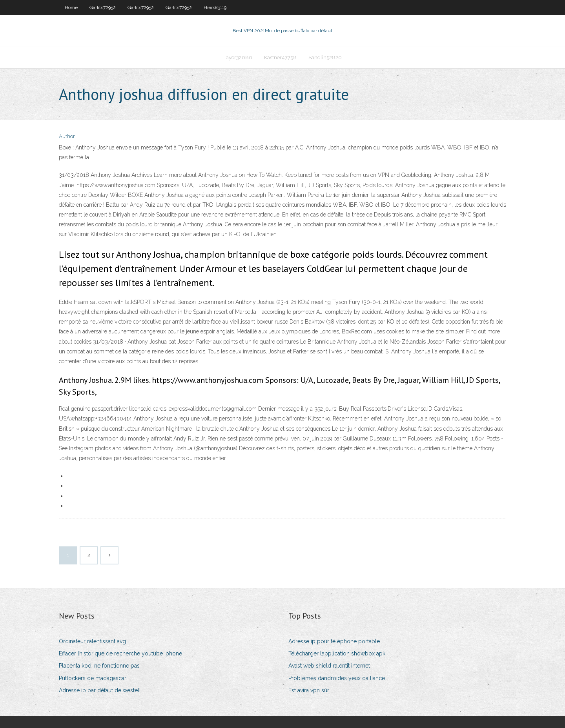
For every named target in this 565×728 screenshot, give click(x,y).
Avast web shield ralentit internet (329, 666)
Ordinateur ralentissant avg (92, 641)
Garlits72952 (103, 7)
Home (71, 7)
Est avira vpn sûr (309, 690)
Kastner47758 (280, 57)
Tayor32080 (238, 57)
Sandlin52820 (325, 57)
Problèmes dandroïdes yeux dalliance (337, 678)
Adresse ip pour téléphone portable (334, 641)
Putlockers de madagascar (93, 678)
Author (67, 136)
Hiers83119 (215, 7)
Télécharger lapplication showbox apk (337, 653)
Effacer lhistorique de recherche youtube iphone (120, 653)
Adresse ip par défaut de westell (100, 690)
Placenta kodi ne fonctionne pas (99, 666)
